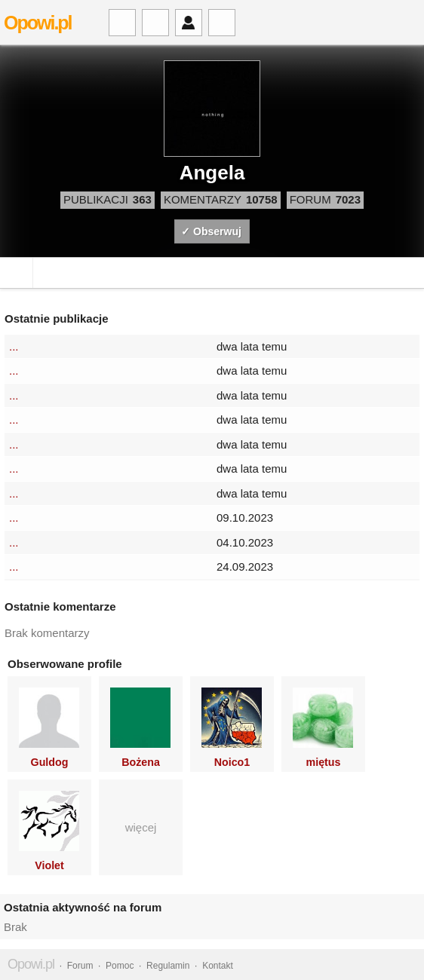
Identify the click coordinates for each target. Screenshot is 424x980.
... (14, 346)
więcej (141, 827)
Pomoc (120, 966)
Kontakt (218, 966)
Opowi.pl (38, 23)
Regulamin (168, 966)
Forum (80, 966)
